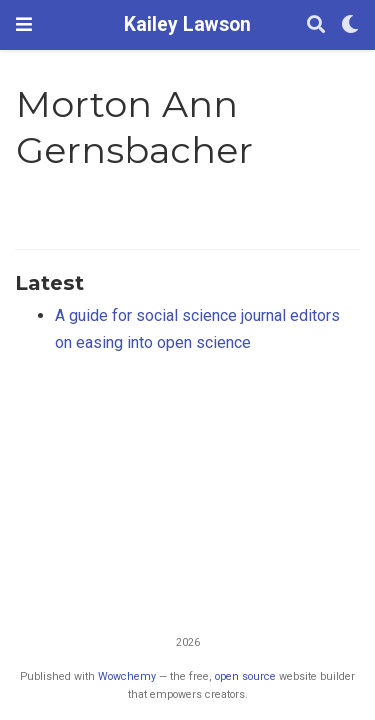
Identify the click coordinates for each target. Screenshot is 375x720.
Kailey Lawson (187, 24)
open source (245, 676)
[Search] (316, 25)
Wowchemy (127, 676)
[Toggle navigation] (24, 24)
